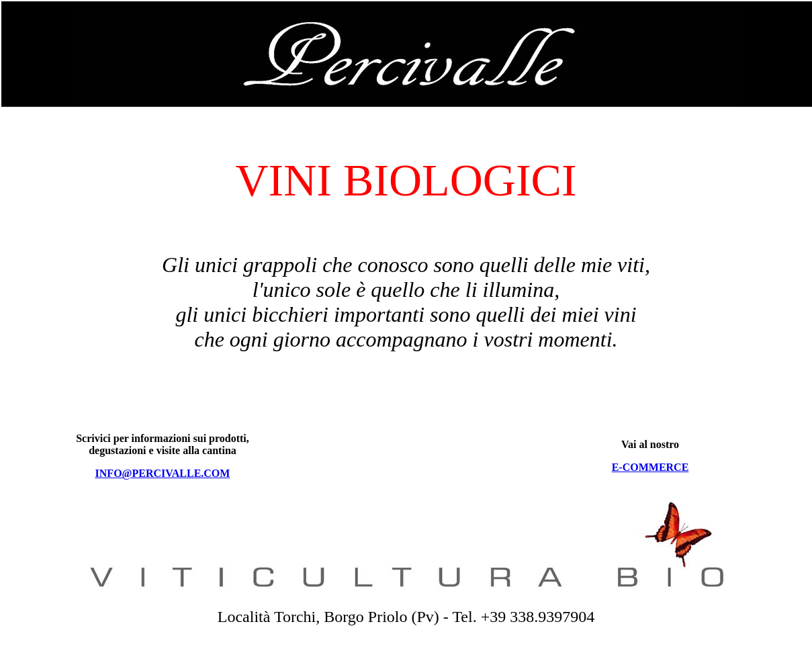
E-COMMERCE (650, 467)
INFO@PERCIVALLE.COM (163, 473)
